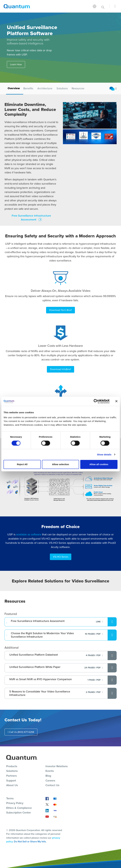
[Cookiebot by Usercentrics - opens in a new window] (96, 401)
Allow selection (60, 464)
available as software (29, 534)
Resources (78, 88)
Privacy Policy (15, 803)
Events (50, 770)
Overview (14, 88)
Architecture (45, 88)
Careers (50, 780)
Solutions (62, 88)
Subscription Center (19, 812)
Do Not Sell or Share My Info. (30, 841)
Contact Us (52, 785)
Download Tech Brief (60, 310)
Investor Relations (57, 766)
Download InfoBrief (60, 369)
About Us (12, 785)
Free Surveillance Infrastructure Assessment (31, 218)
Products (12, 766)
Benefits (28, 88)
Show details (104, 455)
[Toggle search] (103, 6)
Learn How (16, 64)
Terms (10, 798)
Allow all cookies (99, 464)
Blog (48, 775)
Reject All (22, 464)
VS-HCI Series (61, 556)
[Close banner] (116, 401)
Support (11, 780)
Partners (12, 775)
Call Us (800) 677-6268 (21, 731)
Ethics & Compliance (19, 807)
